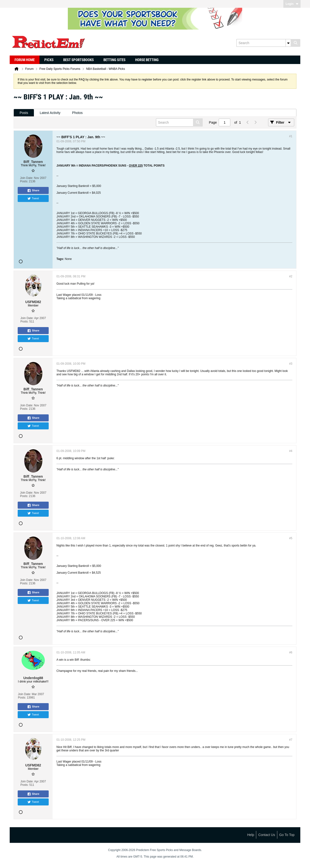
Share (33, 191)
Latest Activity (50, 113)
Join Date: (27, 178)
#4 (291, 451)
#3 (291, 364)
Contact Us (267, 835)
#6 (291, 652)
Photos (77, 113)
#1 (291, 136)
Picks (49, 60)
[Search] (263, 43)
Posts (24, 113)
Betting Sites (114, 60)
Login (292, 4)
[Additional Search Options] (288, 43)
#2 (291, 276)
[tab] (24, 113)
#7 (291, 740)
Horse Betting (147, 60)
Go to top (287, 835)
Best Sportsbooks (78, 60)
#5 (291, 538)
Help (251, 835)
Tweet (33, 199)
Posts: (24, 181)
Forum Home (25, 60)
